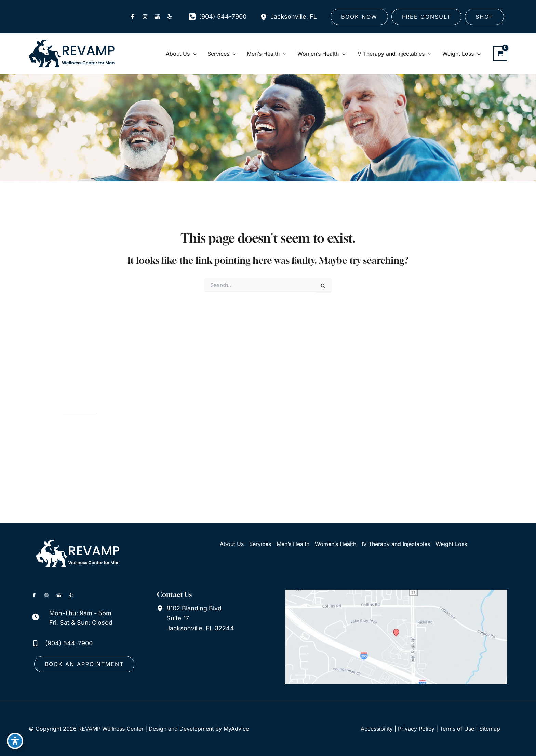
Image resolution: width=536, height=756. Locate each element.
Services (260, 544)
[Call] (218, 17)
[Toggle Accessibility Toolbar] (15, 741)
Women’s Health (336, 544)
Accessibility (377, 729)
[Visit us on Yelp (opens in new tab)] (170, 17)
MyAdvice (236, 729)
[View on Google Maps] (396, 636)
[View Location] (265, 17)
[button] (359, 17)
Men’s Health (293, 544)
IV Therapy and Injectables (396, 544)
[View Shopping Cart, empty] (500, 54)
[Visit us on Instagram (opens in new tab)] (145, 17)
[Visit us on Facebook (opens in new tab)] (133, 17)
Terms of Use (457, 729)
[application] (193, 54)
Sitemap (490, 729)
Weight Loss (451, 544)
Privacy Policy (416, 729)
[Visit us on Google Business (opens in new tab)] (157, 17)
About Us (232, 544)
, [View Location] (294, 17)
